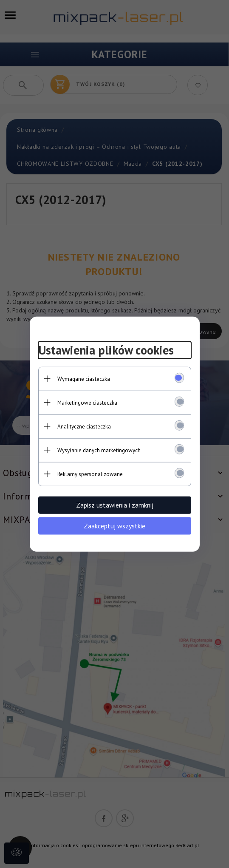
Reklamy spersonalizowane (90, 474)
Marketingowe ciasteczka (87, 402)
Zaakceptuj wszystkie (114, 525)
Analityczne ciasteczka (84, 426)
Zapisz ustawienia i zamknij (115, 505)
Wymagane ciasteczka (84, 379)
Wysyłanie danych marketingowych (99, 450)
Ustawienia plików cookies (106, 350)
